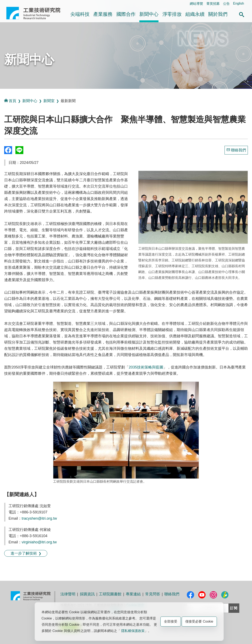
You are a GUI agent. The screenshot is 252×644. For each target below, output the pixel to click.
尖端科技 (80, 14)
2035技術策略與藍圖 (146, 367)
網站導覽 (196, 4)
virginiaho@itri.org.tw (39, 542)
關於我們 (218, 14)
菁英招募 (213, 4)
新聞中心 (149, 14)
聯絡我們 (238, 150)
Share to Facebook (8, 150)
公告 (226, 4)
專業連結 (133, 594)
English (238, 3)
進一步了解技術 (24, 553)
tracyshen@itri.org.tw (39, 518)
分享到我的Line (19, 150)
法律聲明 (68, 594)
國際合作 (126, 14)
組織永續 (195, 14)
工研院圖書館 (110, 594)
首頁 (10, 101)
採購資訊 (87, 594)
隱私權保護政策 (133, 631)
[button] (242, 14)
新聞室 (49, 101)
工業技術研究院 (36, 13)
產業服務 (103, 14)
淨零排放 (172, 14)
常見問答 (153, 594)
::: (8, 3)
